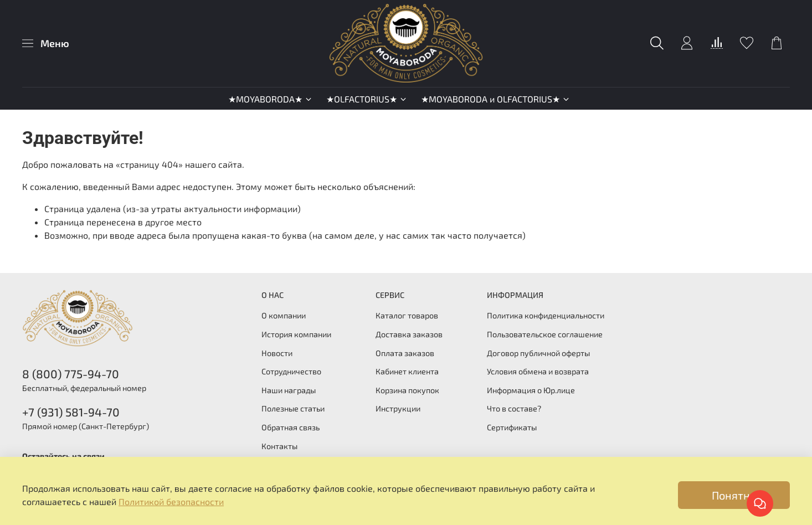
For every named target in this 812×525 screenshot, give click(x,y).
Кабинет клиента (407, 371)
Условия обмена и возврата (538, 371)
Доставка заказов (409, 334)
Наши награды (289, 390)
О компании (284, 315)
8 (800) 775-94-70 (71, 374)
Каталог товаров (407, 315)
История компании (296, 334)
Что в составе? (514, 408)
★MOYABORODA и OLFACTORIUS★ (496, 99)
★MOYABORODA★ (271, 99)
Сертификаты (512, 427)
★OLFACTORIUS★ (367, 99)
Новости (277, 353)
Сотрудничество (291, 371)
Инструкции (398, 408)
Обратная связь (291, 427)
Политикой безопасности (171, 501)
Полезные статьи (293, 408)
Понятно (734, 495)
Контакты (279, 446)
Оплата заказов (405, 353)
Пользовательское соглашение (545, 334)
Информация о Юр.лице (531, 390)
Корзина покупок (407, 390)
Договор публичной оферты (538, 353)
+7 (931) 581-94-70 (71, 412)
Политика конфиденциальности (546, 315)
